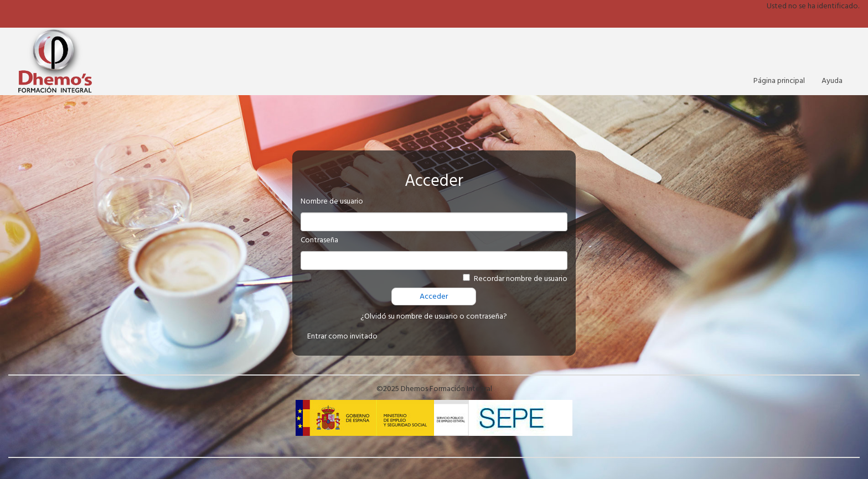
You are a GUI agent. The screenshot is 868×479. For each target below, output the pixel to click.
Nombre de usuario (332, 201)
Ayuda (832, 81)
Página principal (779, 81)
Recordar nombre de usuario (521, 279)
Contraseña (319, 240)
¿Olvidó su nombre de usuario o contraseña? (434, 316)
